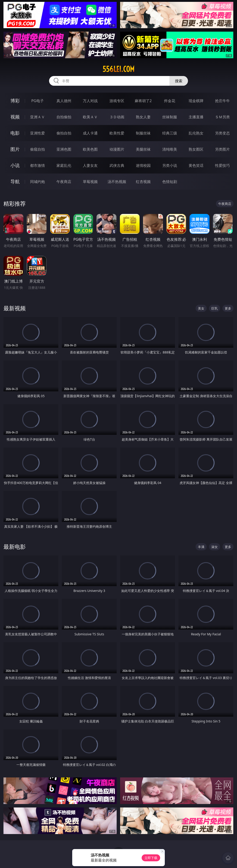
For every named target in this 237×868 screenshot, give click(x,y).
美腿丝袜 (143, 149)
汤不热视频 (117, 182)
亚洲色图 (64, 149)
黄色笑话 (196, 165)
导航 (15, 181)
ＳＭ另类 (222, 117)
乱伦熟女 (196, 133)
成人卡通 (90, 133)
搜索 (179, 81)
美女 (201, 308)
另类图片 (222, 149)
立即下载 (151, 858)
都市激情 (37, 165)
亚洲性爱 (37, 133)
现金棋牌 (196, 101)
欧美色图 (90, 149)
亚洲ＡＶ (37, 117)
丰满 (201, 547)
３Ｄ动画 (117, 117)
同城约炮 (37, 182)
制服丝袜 (143, 133)
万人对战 (90, 101)
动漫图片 (117, 149)
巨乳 (215, 308)
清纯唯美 (170, 149)
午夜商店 (64, 182)
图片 (15, 149)
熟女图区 (196, 149)
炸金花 (170, 101)
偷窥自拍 (37, 149)
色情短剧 (170, 182)
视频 (15, 117)
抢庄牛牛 (222, 101)
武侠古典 (117, 165)
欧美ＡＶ (90, 117)
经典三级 (170, 133)
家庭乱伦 (64, 165)
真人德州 (64, 101)
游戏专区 (117, 101)
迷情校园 (143, 165)
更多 (228, 308)
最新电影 (15, 547)
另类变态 (222, 133)
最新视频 (15, 308)
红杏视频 (143, 182)
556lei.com (118, 69)
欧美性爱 (117, 133)
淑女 (215, 547)
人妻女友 (90, 165)
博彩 (15, 101)
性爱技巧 (222, 165)
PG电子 (37, 101)
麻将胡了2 (143, 101)
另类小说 (170, 165)
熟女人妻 (143, 117)
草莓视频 (90, 182)
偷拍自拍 (64, 133)
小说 (15, 165)
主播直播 (196, 117)
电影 (15, 133)
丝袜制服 (170, 117)
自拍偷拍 (64, 117)
